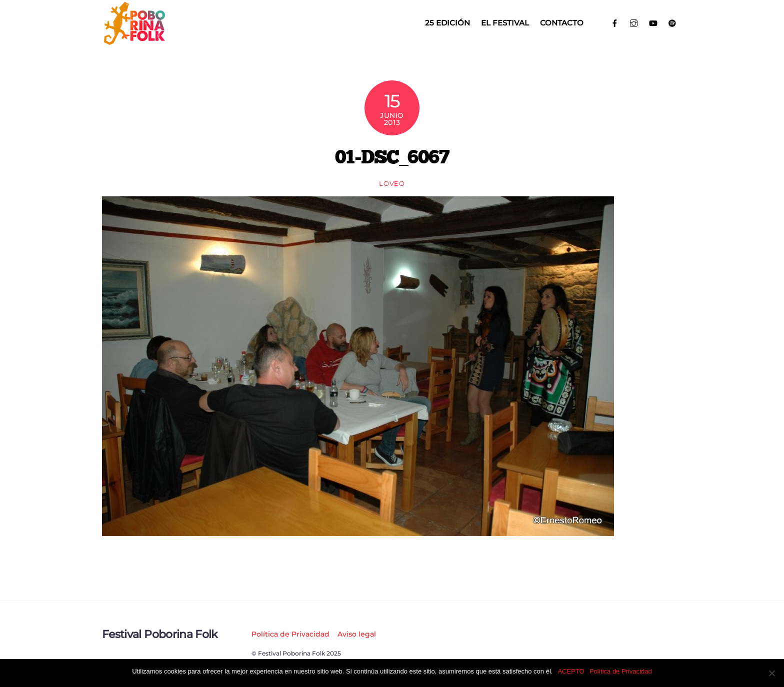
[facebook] (615, 22)
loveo (392, 183)
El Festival (505, 23)
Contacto (562, 23)
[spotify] (673, 22)
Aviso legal (357, 634)
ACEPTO (571, 671)
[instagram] (634, 22)
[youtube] (653, 22)
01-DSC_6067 (392, 156)
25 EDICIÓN (447, 23)
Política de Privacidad (290, 634)
